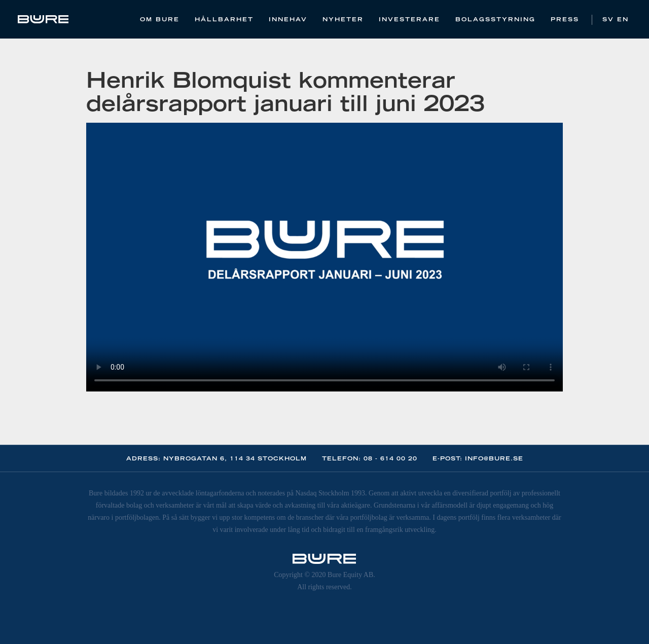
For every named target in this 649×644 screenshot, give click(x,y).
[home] (43, 19)
